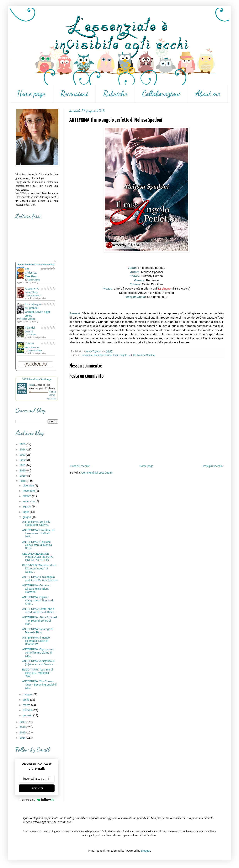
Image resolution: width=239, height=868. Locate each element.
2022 (23, 460)
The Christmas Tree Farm (31, 273)
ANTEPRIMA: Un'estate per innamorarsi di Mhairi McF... (39, 533)
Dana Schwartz (34, 296)
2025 (23, 444)
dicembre (29, 485)
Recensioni (74, 94)
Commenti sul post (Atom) (97, 473)
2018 (23, 481)
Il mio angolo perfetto (125, 355)
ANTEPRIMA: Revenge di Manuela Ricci (38, 631)
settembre (29, 501)
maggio (28, 694)
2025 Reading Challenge (37, 379)
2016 (23, 727)
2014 (23, 738)
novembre (29, 491)
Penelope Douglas (27, 319)
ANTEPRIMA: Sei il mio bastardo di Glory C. (36, 523)
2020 (23, 470)
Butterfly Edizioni (103, 355)
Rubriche (115, 94)
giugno (27, 517)
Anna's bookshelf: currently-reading (36, 264)
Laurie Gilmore (34, 280)
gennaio (28, 715)
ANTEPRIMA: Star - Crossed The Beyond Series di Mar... (40, 621)
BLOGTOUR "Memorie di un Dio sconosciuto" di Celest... (39, 568)
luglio (26, 512)
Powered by (37, 800)
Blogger (145, 851)
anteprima (87, 355)
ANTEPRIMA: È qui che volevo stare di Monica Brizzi (37, 545)
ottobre (27, 496)
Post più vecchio (213, 466)
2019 (23, 476)
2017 (23, 722)
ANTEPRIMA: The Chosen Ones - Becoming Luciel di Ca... (39, 685)
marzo (27, 705)
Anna (31, 385)
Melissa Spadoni (146, 355)
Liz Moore (32, 335)
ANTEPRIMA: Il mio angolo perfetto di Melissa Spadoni (40, 579)
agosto (27, 506)
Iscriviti (37, 788)
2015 (23, 732)
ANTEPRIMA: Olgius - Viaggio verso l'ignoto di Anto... (38, 600)
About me (208, 94)
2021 (23, 465)
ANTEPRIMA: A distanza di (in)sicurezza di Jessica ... (39, 663)
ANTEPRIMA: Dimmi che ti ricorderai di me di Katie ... (39, 611)
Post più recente (80, 466)
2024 (23, 449)
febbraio (28, 710)
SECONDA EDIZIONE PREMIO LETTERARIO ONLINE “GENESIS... (38, 557)
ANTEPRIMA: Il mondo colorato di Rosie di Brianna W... (36, 641)
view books (52, 399)
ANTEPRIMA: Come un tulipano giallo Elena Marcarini (36, 589)
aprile (26, 700)
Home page (31, 94)
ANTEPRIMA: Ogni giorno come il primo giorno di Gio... (38, 653)
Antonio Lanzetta (35, 351)
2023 (23, 455)
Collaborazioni (161, 94)
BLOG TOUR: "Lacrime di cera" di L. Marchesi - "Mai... (37, 673)
